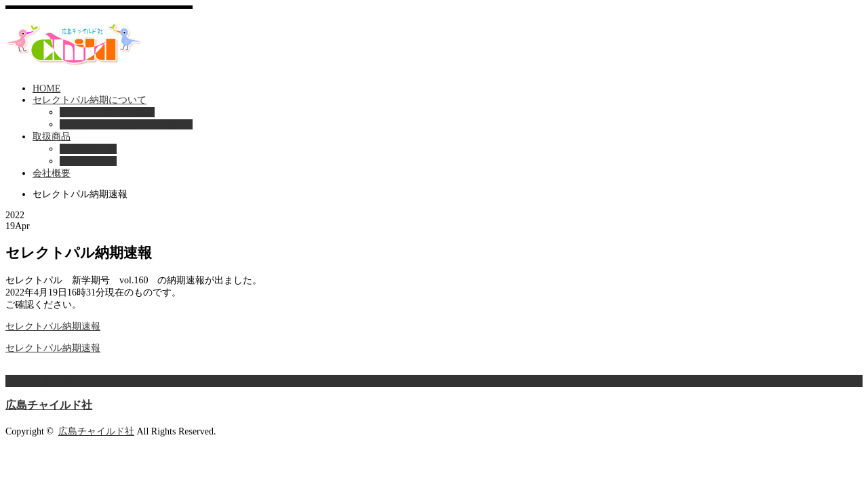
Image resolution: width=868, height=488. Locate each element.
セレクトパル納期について (90, 100)
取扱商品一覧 (88, 149)
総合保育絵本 (88, 161)
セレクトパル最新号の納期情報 (126, 124)
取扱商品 (52, 137)
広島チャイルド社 (49, 405)
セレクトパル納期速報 (107, 112)
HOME (46, 88)
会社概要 (52, 173)
